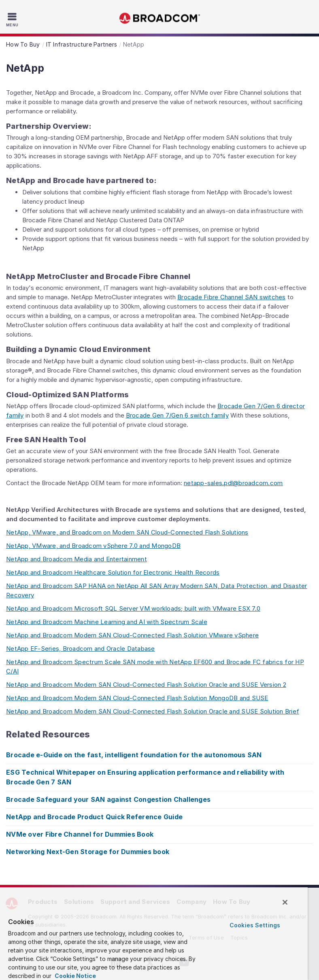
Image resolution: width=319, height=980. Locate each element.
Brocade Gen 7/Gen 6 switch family (177, 415)
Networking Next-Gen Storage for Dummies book (88, 852)
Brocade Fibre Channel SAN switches (232, 297)
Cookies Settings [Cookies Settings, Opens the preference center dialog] (255, 925)
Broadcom (159, 18)
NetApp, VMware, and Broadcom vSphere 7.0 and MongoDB (93, 546)
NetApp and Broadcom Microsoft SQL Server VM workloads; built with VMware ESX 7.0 (133, 608)
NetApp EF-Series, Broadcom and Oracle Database (81, 649)
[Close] (285, 902)
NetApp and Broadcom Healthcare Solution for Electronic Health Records (113, 572)
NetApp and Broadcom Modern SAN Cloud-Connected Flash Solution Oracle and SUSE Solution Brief (153, 711)
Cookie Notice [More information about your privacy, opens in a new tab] (75, 976)
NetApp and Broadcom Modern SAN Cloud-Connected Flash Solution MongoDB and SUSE (137, 698)
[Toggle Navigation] (13, 19)
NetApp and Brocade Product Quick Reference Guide (94, 817)
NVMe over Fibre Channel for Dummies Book (80, 834)
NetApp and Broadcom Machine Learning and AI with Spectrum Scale (107, 622)
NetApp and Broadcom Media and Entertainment (77, 559)
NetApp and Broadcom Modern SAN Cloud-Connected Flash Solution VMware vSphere (132, 635)
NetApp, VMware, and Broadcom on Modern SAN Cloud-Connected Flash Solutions (127, 532)
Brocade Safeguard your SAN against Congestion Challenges (108, 799)
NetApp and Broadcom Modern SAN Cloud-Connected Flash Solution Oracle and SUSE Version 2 (146, 685)
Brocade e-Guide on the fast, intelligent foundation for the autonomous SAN (134, 755)
